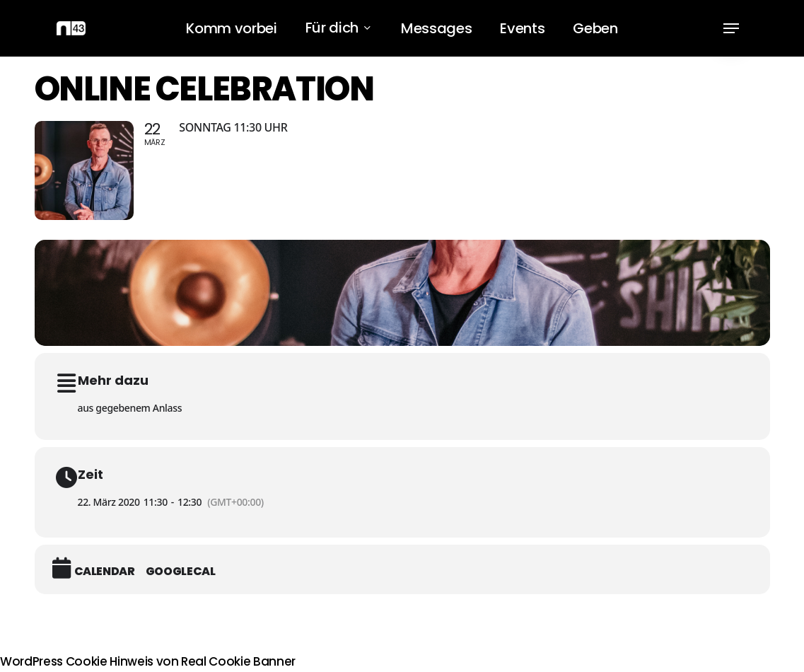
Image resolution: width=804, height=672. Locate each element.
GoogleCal (181, 572)
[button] (731, 29)
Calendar (105, 572)
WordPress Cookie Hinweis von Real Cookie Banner (148, 661)
